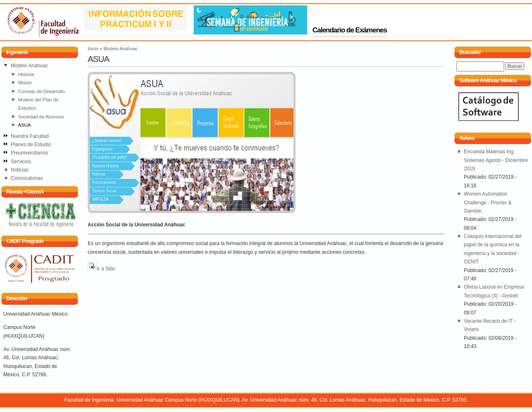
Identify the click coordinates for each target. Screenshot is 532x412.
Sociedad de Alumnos (41, 117)
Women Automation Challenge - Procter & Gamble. (488, 202)
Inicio (93, 49)
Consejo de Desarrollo (41, 91)
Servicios (21, 162)
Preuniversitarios (29, 153)
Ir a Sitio (106, 269)
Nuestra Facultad (30, 136)
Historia (26, 74)
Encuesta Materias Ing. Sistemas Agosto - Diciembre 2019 (496, 160)
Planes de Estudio (31, 145)
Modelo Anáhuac (121, 49)
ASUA (24, 125)
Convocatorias (27, 178)
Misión (25, 83)
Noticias (20, 170)
